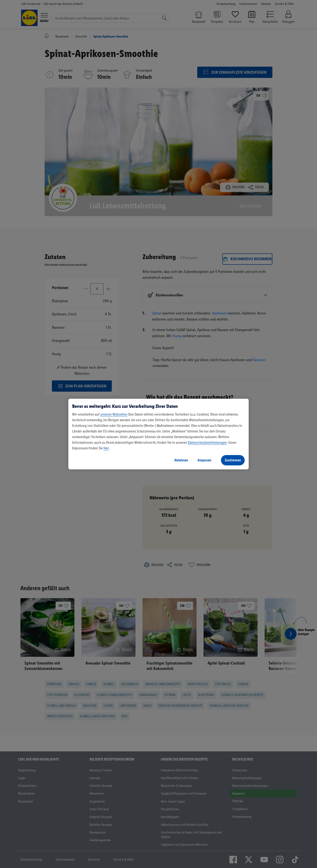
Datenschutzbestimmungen (207, 442)
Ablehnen (181, 460)
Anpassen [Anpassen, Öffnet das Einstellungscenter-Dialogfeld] (204, 460)
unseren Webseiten (114, 414)
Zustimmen (233, 460)
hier (106, 448)
